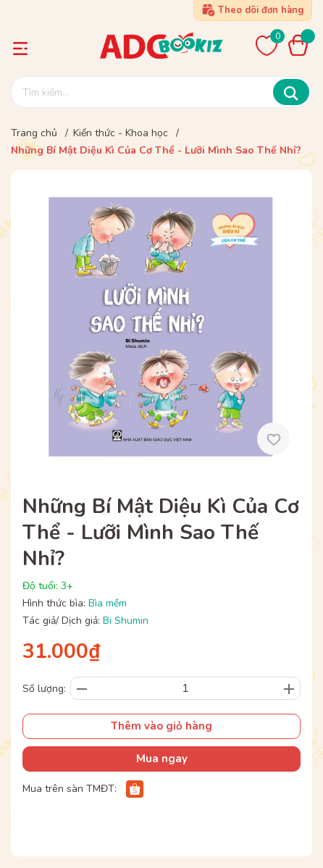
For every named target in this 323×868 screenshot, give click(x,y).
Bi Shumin (126, 621)
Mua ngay (162, 759)
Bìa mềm (108, 603)
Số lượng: (44, 689)
